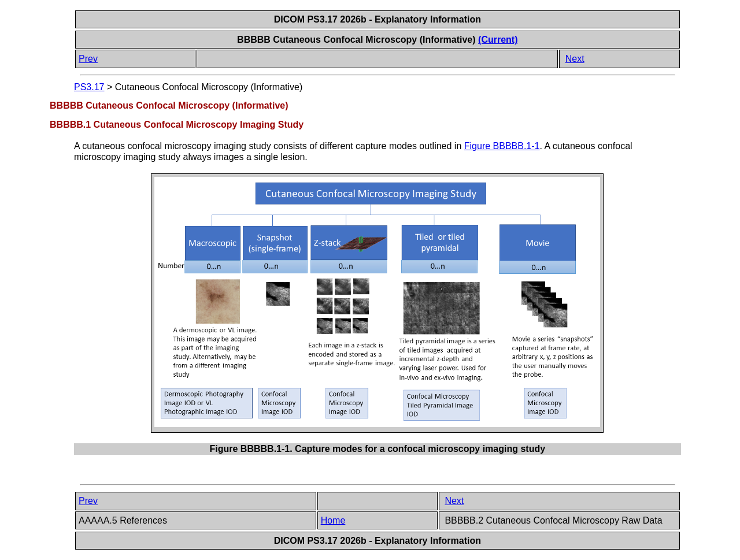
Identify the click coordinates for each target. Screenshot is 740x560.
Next (575, 59)
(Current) (498, 40)
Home (333, 520)
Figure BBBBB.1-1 (502, 146)
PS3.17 (89, 87)
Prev (88, 59)
